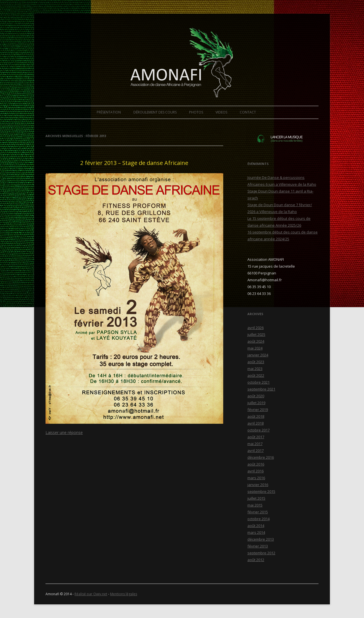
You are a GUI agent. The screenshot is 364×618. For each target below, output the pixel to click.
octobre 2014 (258, 519)
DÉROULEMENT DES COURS (155, 112)
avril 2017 (256, 450)
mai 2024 (255, 348)
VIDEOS (221, 112)
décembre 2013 (261, 539)
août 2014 (256, 526)
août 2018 (256, 416)
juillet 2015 (256, 498)
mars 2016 (256, 478)
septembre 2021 (261, 389)
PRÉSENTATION (109, 112)
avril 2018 (256, 423)
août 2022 (256, 375)
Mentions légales (124, 594)
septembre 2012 (261, 553)
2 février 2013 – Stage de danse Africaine (134, 163)
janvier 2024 (258, 355)
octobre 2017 (258, 430)
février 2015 (258, 512)
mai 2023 (255, 369)
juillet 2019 (256, 403)
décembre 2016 (261, 457)
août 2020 (256, 396)
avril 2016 (256, 471)
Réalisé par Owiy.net (91, 594)
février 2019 (258, 410)
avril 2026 (256, 328)
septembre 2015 (261, 491)
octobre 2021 (258, 382)
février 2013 (258, 546)
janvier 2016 (258, 485)
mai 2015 (255, 505)
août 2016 (256, 464)
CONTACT (248, 112)
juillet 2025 (256, 334)
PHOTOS (196, 112)
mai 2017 (255, 444)
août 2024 (256, 341)
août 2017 (256, 437)
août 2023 (256, 362)
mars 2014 (256, 532)
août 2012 (256, 560)
